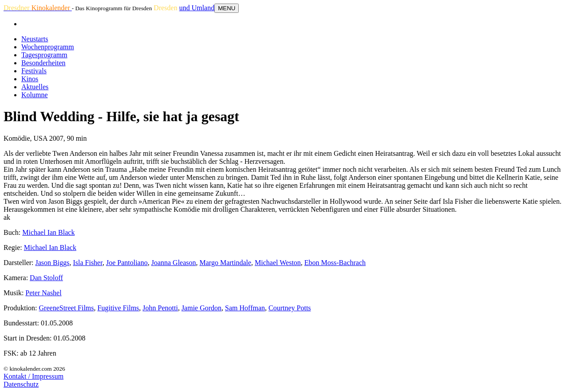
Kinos (30, 79)
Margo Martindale (226, 263)
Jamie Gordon (201, 308)
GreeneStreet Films (67, 308)
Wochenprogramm (48, 47)
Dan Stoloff (46, 278)
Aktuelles (35, 87)
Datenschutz (21, 384)
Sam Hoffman (245, 308)
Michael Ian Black (48, 232)
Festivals (34, 71)
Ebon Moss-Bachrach (335, 263)
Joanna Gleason (174, 263)
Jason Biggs (53, 263)
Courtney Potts (290, 308)
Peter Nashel (43, 293)
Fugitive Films (118, 308)
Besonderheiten (43, 63)
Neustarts (35, 39)
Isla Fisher (87, 263)
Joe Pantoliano (127, 263)
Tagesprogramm (44, 55)
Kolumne (35, 95)
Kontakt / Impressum (34, 376)
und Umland (197, 8)
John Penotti (160, 308)
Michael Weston (278, 263)
